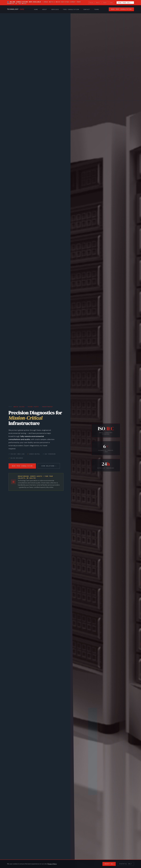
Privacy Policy (52, 864)
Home (36, 9)
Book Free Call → (125, 3)
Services (55, 9)
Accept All (109, 864)
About (45, 9)
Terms (97, 9)
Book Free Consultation (121, 9)
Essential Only (125, 864)
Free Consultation (71, 9)
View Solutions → (49, 466)
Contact (87, 9)
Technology (16, 9)
